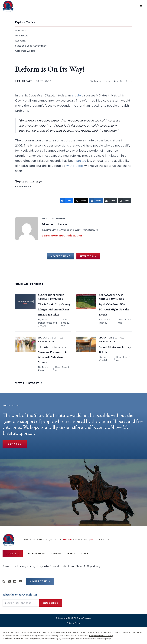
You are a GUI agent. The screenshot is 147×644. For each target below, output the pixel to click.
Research (57, 553)
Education (21, 31)
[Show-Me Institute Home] (8, 6)
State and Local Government (31, 46)
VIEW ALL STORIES (29, 383)
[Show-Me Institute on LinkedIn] (15, 581)
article (76, 96)
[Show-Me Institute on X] (9, 581)
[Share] (66, 201)
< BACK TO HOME (60, 256)
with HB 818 (74, 166)
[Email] (110, 201)
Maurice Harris (102, 81)
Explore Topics (37, 553)
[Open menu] (141, 6)
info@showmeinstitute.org (101, 636)
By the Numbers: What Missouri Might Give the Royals (114, 309)
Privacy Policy (74, 623)
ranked (81, 161)
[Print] (125, 201)
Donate (15, 444)
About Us (86, 553)
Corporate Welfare (25, 51)
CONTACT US (40, 581)
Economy (21, 41)
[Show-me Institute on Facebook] (4, 581)
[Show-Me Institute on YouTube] (21, 581)
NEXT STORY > (88, 256)
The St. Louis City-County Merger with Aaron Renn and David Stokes (54, 309)
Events (72, 553)
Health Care (22, 36)
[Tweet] (81, 201)
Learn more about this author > (63, 236)
